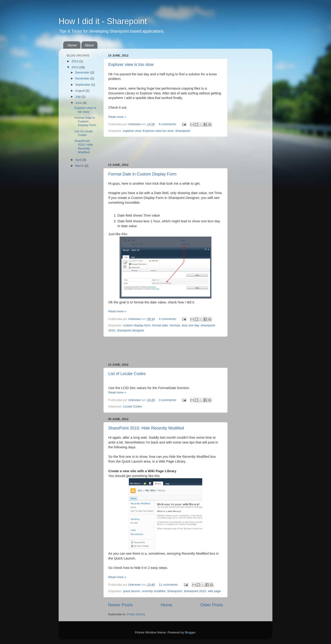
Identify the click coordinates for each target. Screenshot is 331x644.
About (89, 45)
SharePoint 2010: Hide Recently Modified (146, 428)
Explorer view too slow (158, 131)
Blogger (190, 632)
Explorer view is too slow (131, 65)
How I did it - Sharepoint (103, 21)
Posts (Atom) (136, 614)
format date (160, 325)
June (79, 103)
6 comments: (168, 124)
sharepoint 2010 (195, 591)
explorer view (132, 131)
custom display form (137, 325)
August (80, 91)
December (83, 72)
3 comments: (168, 400)
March (80, 166)
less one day (190, 325)
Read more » (117, 117)
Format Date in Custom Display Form (142, 174)
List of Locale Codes (127, 374)
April (79, 160)
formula (175, 325)
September (83, 85)
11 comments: (169, 585)
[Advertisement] (165, 150)
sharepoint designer (131, 330)
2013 (75, 61)
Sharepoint (183, 131)
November (83, 78)
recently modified (154, 591)
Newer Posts (120, 605)
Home (72, 45)
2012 (75, 67)
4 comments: (168, 319)
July (78, 97)
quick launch (132, 591)
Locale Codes (133, 406)
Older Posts (212, 605)
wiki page (214, 591)
